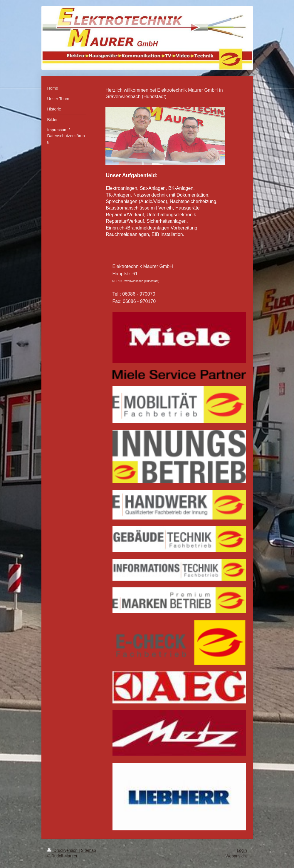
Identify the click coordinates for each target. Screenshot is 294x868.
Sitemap (89, 850)
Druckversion (63, 850)
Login (242, 850)
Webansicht (236, 856)
